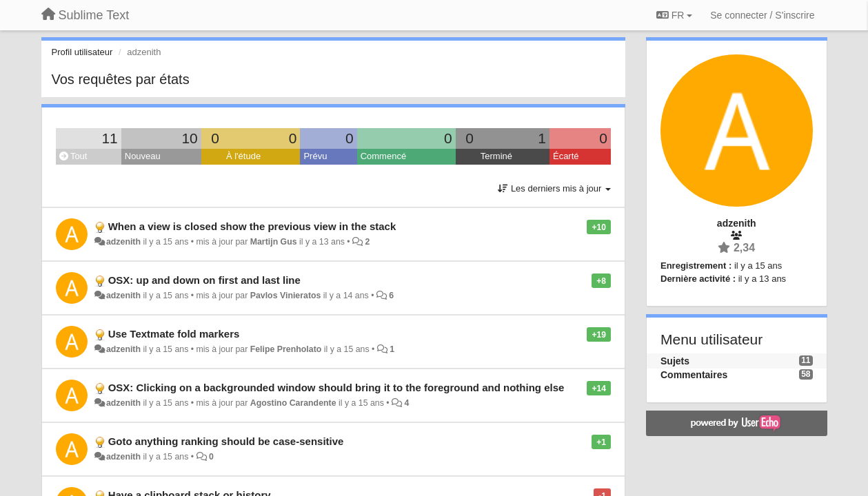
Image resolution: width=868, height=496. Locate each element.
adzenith (123, 242)
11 (109, 138)
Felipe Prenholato (286, 349)
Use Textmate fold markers (174, 334)
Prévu (315, 156)
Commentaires (694, 375)
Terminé (496, 156)
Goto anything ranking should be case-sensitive (226, 441)
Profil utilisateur (82, 52)
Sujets (675, 361)
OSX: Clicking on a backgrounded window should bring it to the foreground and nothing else (336, 387)
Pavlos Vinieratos (286, 296)
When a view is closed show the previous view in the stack (252, 226)
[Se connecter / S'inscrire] (762, 15)
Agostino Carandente (293, 403)
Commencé (383, 156)
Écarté (566, 156)
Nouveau (143, 156)
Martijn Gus (274, 242)
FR (674, 15)
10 (189, 138)
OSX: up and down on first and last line (204, 280)
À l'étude (243, 156)
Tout (73, 156)
